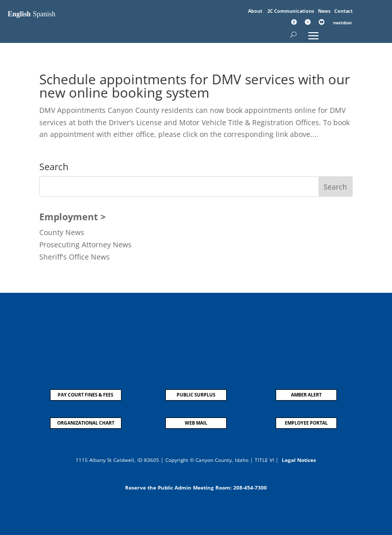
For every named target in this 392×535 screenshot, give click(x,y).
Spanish (44, 14)
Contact (344, 11)
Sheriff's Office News (75, 257)
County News (62, 232)
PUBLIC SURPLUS (196, 395)
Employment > (72, 217)
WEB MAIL (196, 423)
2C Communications (291, 11)
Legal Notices (299, 460)
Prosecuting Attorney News (85, 245)
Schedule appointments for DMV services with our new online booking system (195, 86)
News (325, 11)
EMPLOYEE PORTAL (306, 423)
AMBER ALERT (306, 395)
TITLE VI (264, 460)
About (256, 11)
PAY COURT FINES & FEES (85, 395)
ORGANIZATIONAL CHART (86, 423)
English (19, 14)
